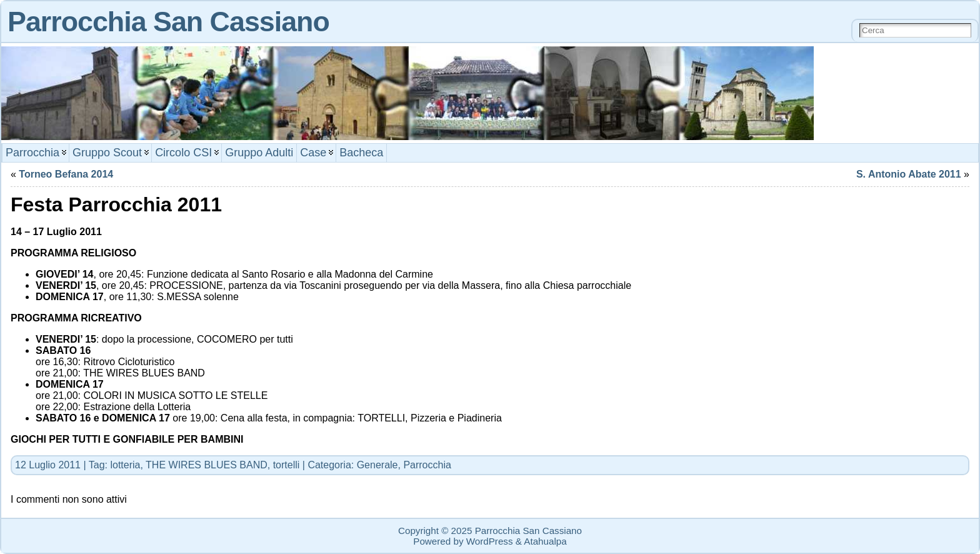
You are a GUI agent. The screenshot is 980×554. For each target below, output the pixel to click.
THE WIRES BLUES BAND (207, 465)
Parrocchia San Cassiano (168, 21)
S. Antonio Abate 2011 (909, 174)
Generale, (380, 465)
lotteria (125, 465)
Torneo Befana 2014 (66, 174)
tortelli (287, 465)
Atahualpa (545, 541)
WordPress (490, 541)
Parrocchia (427, 465)
